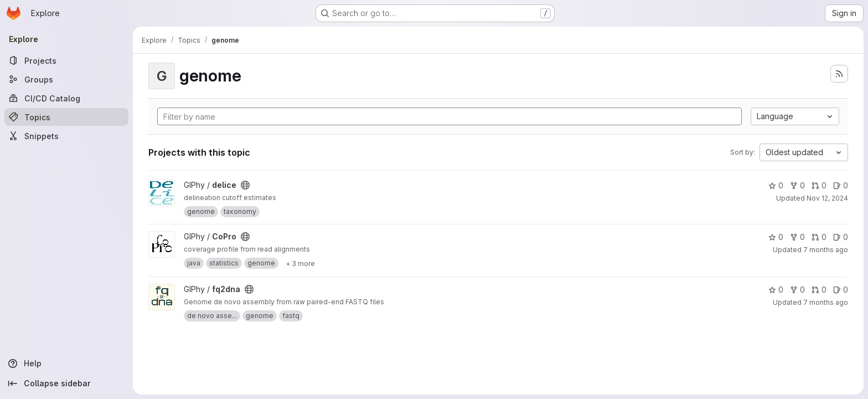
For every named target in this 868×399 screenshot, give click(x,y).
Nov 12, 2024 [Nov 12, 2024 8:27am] (827, 198)
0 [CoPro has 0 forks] (797, 237)
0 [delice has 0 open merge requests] (819, 185)
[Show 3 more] (300, 263)
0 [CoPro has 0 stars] (776, 237)
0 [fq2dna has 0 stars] (776, 290)
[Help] (66, 364)
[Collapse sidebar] (66, 383)
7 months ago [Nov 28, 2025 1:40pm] (826, 250)
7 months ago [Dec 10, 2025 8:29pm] (826, 302)
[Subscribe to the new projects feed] (839, 74)
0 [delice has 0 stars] (776, 185)
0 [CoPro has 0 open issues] (841, 237)
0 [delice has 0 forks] (797, 185)
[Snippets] (66, 136)
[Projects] (66, 60)
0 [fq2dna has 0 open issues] (841, 290)
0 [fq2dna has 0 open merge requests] (819, 290)
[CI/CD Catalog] (66, 98)
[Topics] (66, 117)
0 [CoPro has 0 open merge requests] (819, 237)
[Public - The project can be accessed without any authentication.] (245, 185)
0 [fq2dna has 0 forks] (797, 290)
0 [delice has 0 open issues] (841, 185)
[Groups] (66, 79)
